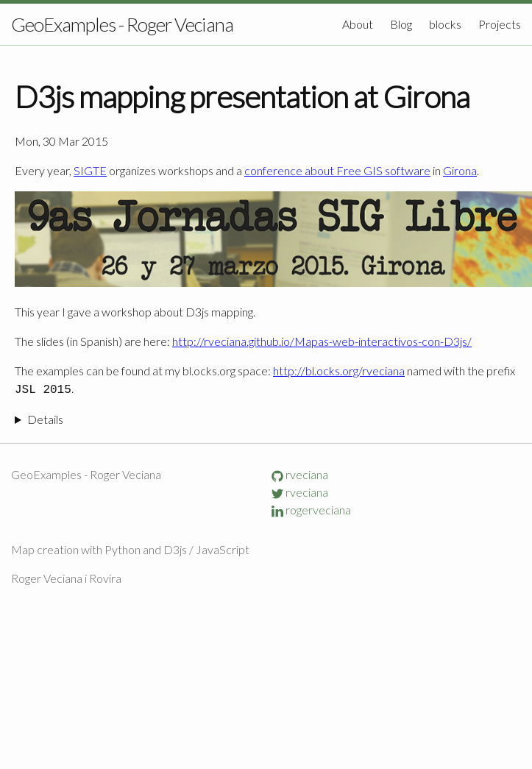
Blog (402, 24)
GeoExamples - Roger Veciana (122, 24)
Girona (460, 170)
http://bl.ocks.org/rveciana (339, 371)
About (359, 24)
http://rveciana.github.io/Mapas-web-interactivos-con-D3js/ (322, 341)
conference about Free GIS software (337, 170)
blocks (446, 24)
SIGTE (90, 170)
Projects (500, 24)
